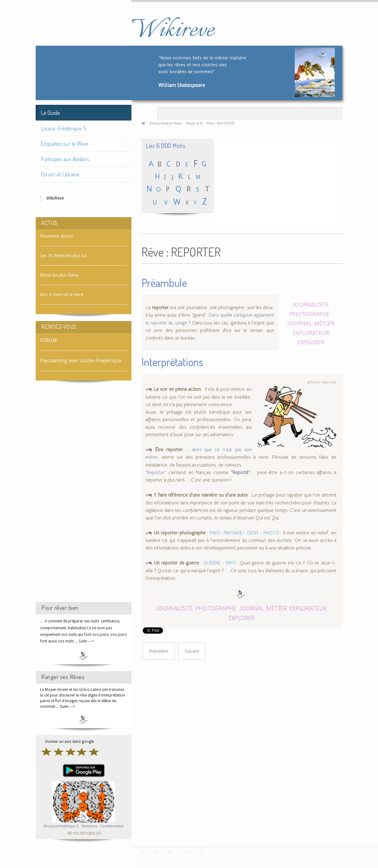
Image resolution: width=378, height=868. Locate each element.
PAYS (215, 533)
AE (69, 832)
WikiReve (55, 198)
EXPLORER (311, 342)
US (98, 832)
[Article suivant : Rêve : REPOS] (192, 651)
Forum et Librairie (60, 174)
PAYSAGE (233, 533)
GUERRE (212, 563)
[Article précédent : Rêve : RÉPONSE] (159, 651)
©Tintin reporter (322, 382)
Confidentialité (112, 826)
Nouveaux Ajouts (56, 236)
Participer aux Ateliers (65, 159)
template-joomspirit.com (376, 823)
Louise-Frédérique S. (64, 128)
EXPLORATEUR (311, 332)
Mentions (90, 826)
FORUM (49, 340)
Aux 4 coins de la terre (61, 294)
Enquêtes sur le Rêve (65, 143)
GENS (253, 533)
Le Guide (50, 112)
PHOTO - (273, 533)
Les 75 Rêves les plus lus (64, 256)
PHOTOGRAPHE (310, 314)
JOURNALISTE (310, 304)
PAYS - (233, 563)
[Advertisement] (84, 497)
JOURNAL (299, 323)
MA (76, 832)
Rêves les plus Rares (59, 275)
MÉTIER (324, 323)
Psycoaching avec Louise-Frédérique (81, 361)
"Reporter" (156, 472)
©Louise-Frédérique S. (61, 826)
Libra (91, 832)
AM (83, 832)
